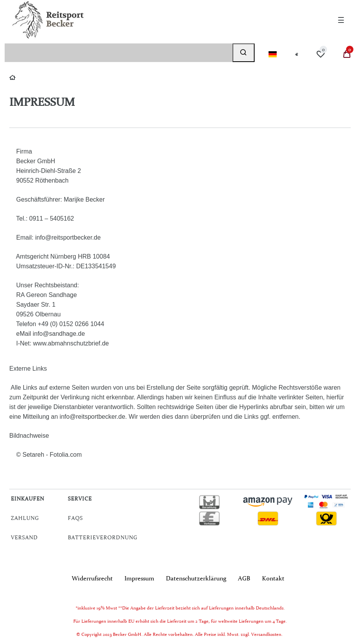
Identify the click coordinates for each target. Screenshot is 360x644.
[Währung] (297, 54)
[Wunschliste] (320, 54)
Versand (24, 537)
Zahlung (25, 518)
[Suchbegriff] (119, 53)
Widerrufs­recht (92, 578)
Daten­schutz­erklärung (196, 578)
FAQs (75, 518)
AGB (244, 578)
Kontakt (273, 578)
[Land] (273, 54)
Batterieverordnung (103, 537)
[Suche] (244, 53)
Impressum (139, 578)
